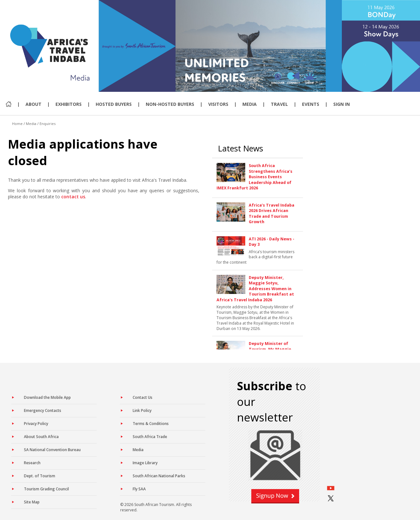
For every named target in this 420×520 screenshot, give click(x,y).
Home (17, 124)
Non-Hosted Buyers (170, 104)
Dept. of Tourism (40, 476)
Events (311, 104)
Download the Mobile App (47, 397)
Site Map (32, 502)
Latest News (241, 148)
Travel (279, 104)
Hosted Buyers (114, 104)
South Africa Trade (150, 437)
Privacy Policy (36, 424)
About (33, 104)
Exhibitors (69, 104)
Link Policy (142, 410)
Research (32, 463)
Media (250, 104)
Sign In (342, 104)
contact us (73, 197)
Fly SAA (139, 489)
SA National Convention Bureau (52, 450)
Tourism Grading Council (46, 489)
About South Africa (41, 437)
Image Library (145, 463)
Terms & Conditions (151, 424)
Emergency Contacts (43, 410)
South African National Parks (159, 476)
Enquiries (48, 124)
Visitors (218, 104)
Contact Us (143, 397)
